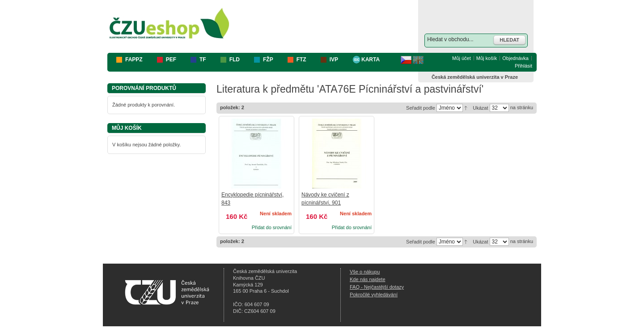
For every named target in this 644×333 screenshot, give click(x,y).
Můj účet (462, 58)
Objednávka (515, 58)
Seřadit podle (421, 108)
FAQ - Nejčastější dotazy (377, 287)
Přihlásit (523, 66)
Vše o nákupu (365, 272)
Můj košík (487, 58)
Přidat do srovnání (272, 227)
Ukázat (480, 108)
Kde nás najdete (368, 279)
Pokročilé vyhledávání (374, 295)
